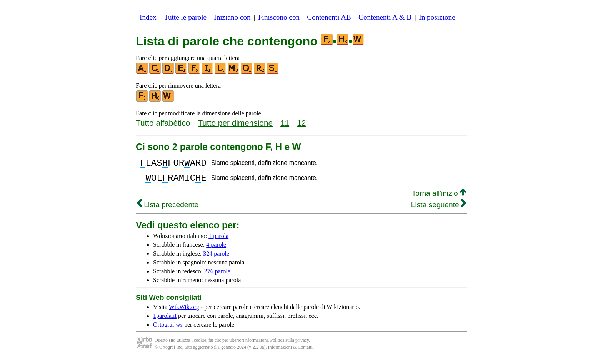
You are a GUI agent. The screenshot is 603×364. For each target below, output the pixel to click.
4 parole (216, 249)
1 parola (218, 240)
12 (301, 123)
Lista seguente (439, 209)
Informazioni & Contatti (290, 352)
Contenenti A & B (385, 17)
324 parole (216, 258)
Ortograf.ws (168, 329)
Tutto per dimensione (235, 123)
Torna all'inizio (439, 198)
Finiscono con (279, 17)
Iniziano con (232, 17)
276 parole (217, 276)
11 (285, 123)
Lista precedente (168, 209)
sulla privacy (297, 345)
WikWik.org (184, 312)
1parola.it (165, 320)
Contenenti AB (329, 17)
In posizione (437, 17)
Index (148, 17)
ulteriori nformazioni (248, 345)
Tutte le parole (185, 17)
